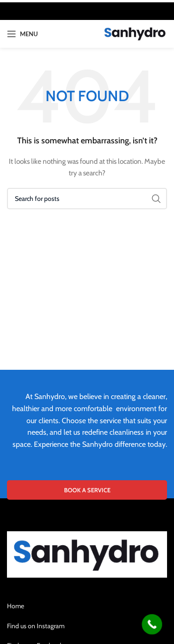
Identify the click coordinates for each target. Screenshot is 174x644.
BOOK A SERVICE (87, 490)
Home (16, 606)
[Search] (87, 199)
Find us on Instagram (36, 626)
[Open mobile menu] (22, 34)
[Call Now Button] (152, 625)
